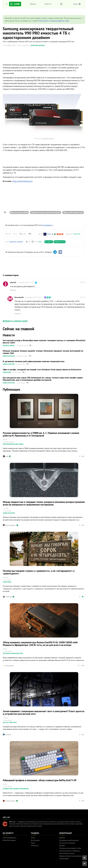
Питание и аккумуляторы (13, 653)
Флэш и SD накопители (73, 213)
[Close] (83, 18)
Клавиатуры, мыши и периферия (16, 789)
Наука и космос (9, 356)
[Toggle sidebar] (7, 4)
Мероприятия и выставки (13, 444)
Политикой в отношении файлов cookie (54, 21)
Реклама (62, 846)
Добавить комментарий (15, 321)
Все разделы (35, 840)
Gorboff (8, 735)
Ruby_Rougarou (11, 525)
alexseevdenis (10, 801)
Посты (33, 838)
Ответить (13, 290)
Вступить (49, 242)
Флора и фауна (9, 346)
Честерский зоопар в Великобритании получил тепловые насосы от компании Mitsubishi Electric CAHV (44, 342)
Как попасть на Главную (67, 843)
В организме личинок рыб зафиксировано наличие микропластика (34, 361)
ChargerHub (10, 666)
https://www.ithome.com (22, 181)
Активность (35, 846)
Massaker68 (19, 297)
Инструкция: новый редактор (69, 840)
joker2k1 (13, 282)
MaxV (49, 234)
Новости (48, 4)
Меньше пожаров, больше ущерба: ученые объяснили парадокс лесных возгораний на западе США (43, 352)
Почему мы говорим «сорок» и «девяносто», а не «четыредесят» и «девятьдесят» (39, 572)
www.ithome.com (48, 138)
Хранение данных (38, 45)
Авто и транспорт (10, 722)
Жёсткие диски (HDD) (19, 213)
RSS (40, 242)
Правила (62, 838)
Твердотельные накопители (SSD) (46, 213)
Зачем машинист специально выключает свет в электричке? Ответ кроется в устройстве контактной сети (44, 713)
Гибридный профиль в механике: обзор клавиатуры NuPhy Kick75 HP (40, 780)
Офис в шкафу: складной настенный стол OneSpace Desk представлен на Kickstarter (42, 369)
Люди (33, 843)
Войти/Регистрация (9, 840)
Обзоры (33, 4)
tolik (7, 456)
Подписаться (60, 242)
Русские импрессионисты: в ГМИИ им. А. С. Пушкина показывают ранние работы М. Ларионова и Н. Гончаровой (41, 434)
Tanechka (9, 597)
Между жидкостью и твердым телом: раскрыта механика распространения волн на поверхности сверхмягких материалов (44, 503)
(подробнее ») (48, 225)
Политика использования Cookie (70, 848)
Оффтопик (7, 372)
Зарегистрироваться (10, 838)
